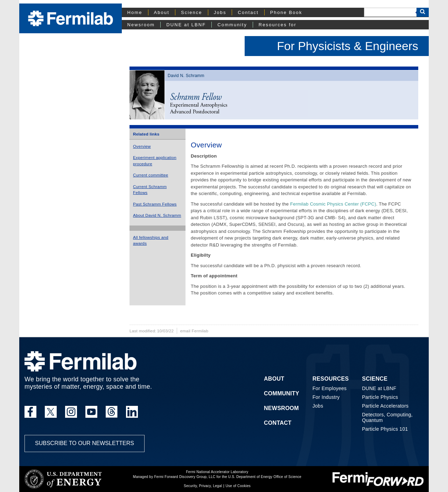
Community (232, 25)
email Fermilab (194, 331)
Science (192, 12)
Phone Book (286, 12)
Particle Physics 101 (385, 429)
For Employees (330, 388)
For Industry (326, 397)
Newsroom (141, 25)
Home (135, 12)
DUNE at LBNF (186, 25)
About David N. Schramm (157, 215)
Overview (142, 146)
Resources (331, 379)
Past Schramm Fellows (155, 204)
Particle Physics (380, 397)
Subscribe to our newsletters (85, 443)
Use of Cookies (238, 486)
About (162, 12)
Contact (248, 12)
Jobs (220, 12)
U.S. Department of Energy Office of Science (265, 477)
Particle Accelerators (385, 406)
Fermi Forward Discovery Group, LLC (185, 477)
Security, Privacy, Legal (203, 486)
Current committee (151, 175)
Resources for (278, 25)
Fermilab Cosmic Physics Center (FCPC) (333, 204)
